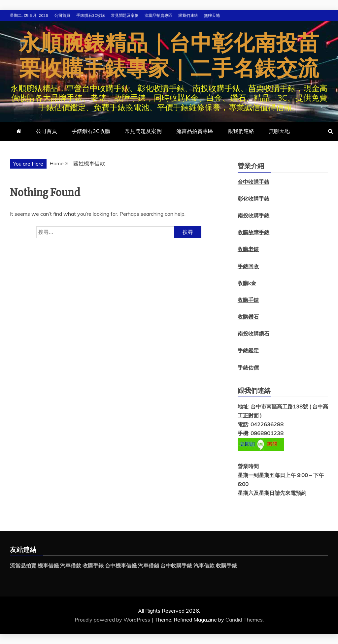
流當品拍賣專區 (158, 15)
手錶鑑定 (248, 350)
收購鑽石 (248, 317)
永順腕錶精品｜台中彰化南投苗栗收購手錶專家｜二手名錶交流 (169, 56)
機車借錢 (48, 565)
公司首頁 (62, 15)
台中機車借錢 (121, 565)
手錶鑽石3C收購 (91, 15)
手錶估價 (248, 368)
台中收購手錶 (176, 565)
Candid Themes (244, 620)
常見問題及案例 (125, 15)
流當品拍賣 (23, 565)
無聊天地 (212, 15)
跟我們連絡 (188, 15)
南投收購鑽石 (253, 334)
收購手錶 (248, 300)
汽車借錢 (149, 565)
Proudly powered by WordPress (113, 620)
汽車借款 (71, 565)
